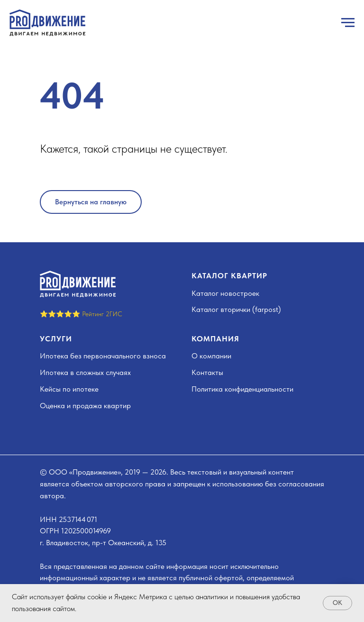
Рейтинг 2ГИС (102, 314)
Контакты (207, 372)
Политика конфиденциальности (242, 389)
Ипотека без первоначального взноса (103, 356)
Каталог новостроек (225, 293)
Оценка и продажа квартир (85, 406)
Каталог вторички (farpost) (236, 309)
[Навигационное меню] (348, 23)
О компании (211, 356)
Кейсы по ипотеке (69, 389)
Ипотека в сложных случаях (85, 372)
